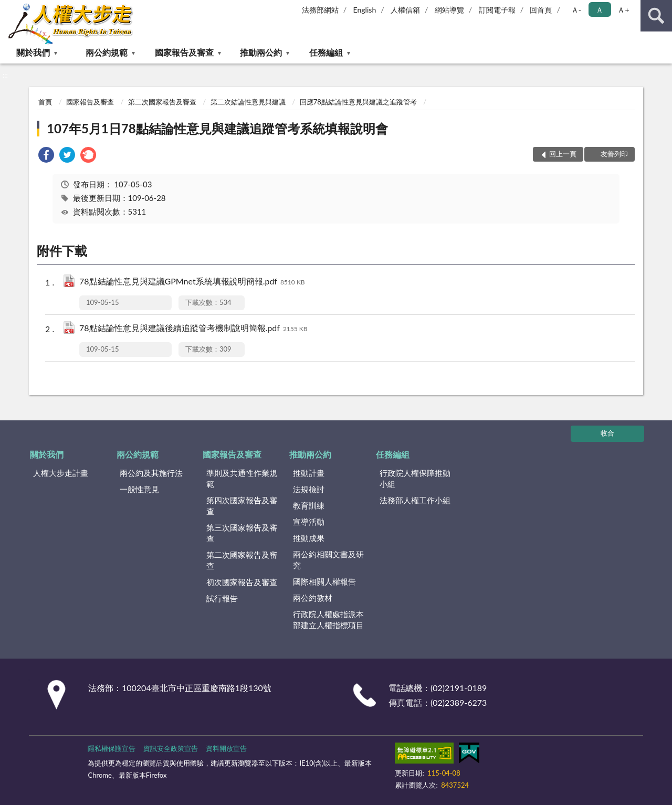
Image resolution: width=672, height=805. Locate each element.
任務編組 (326, 52)
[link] (46, 156)
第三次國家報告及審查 (242, 533)
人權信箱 (405, 10)
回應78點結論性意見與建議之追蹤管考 (358, 102)
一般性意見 (139, 489)
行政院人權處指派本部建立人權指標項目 (328, 619)
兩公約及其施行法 (151, 473)
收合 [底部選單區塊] (607, 433)
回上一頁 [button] (563, 154)
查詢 (656, 16)
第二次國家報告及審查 (162, 102)
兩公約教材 (313, 598)
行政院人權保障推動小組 (415, 478)
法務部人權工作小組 (415, 500)
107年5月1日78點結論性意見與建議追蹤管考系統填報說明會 (217, 128)
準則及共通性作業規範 (242, 478)
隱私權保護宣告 (112, 748)
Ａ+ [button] (623, 10)
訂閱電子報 (497, 10)
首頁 (45, 102)
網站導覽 (449, 10)
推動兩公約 (261, 52)
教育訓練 (309, 505)
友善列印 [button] (614, 154)
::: (8, 8)
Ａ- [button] (576, 10)
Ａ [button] (600, 10)
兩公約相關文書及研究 (328, 560)
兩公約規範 (107, 52)
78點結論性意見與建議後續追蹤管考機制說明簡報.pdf (193, 329)
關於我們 (33, 52)
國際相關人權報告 (324, 581)
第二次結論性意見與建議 (248, 102)
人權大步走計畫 (61, 473)
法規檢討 (309, 489)
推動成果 (309, 538)
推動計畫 (309, 473)
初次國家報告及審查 (242, 582)
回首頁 (541, 10)
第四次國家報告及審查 (242, 506)
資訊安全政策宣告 (171, 748)
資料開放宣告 (226, 748)
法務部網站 (320, 10)
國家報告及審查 (184, 52)
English (365, 10)
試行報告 (222, 598)
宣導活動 (309, 522)
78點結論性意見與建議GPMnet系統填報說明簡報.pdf (192, 282)
